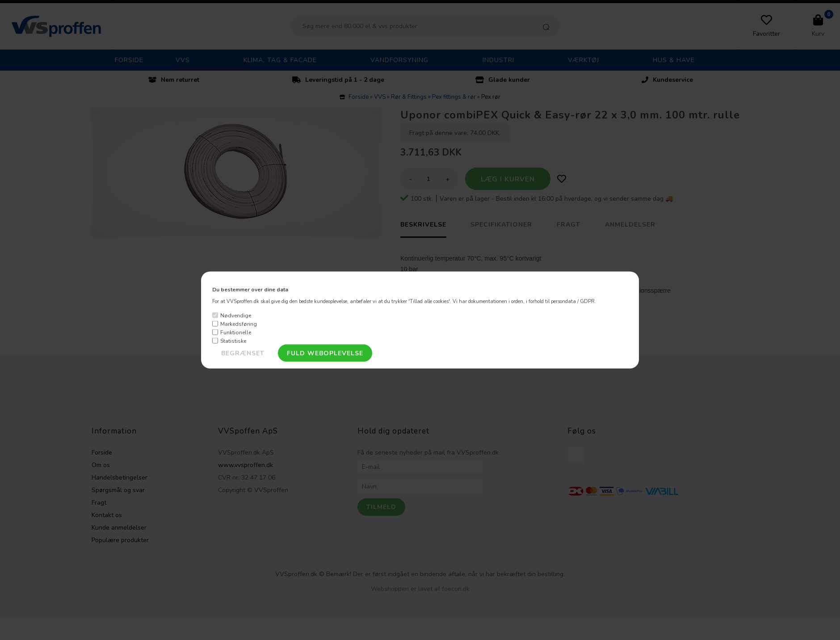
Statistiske (233, 341)
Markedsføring (239, 324)
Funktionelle (236, 332)
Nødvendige (236, 315)
